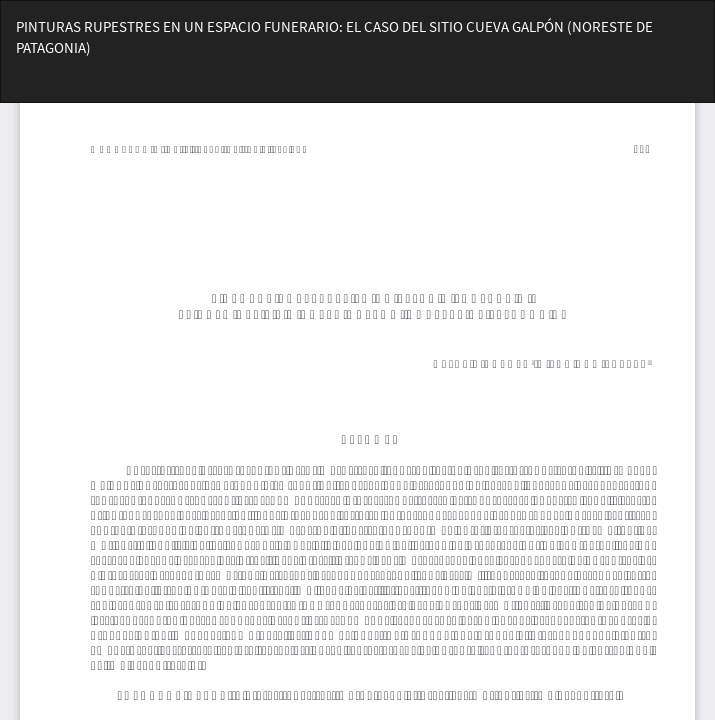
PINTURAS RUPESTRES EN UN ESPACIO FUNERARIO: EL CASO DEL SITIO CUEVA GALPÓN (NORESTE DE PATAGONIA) (334, 37)
